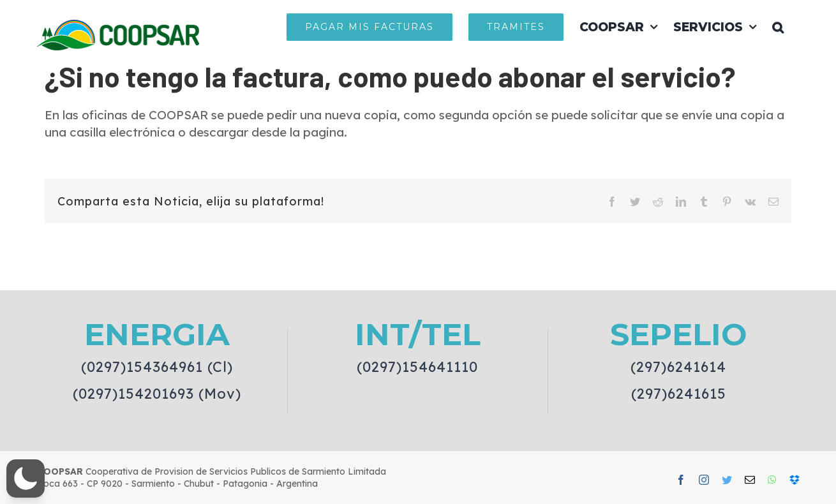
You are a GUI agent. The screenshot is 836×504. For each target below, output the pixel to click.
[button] (778, 27)
